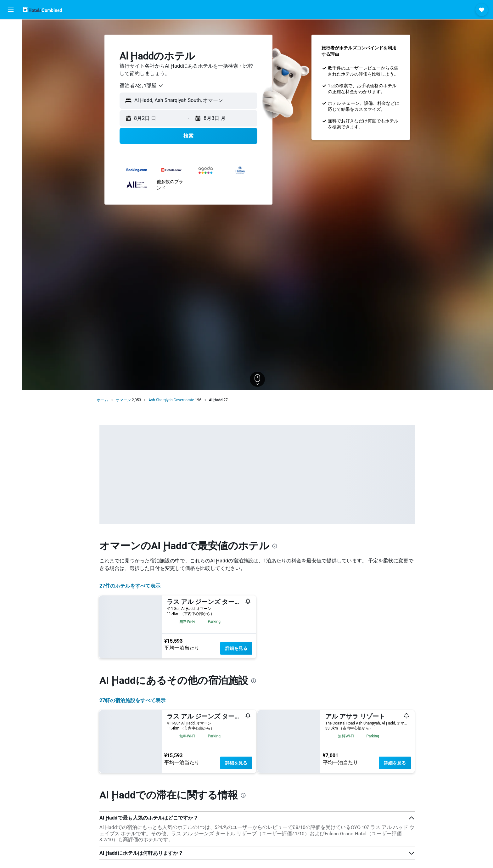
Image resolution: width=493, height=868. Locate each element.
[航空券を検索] (11, 29)
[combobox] (142, 86)
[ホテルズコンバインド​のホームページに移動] (42, 10)
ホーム (103, 400)
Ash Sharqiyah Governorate (171, 400)
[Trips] (11, 100)
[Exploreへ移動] (11, 82)
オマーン (123, 400)
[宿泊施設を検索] (11, 42)
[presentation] (275, 546)
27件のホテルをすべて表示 (130, 586)
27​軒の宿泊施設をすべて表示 (132, 700)
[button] (11, 10)
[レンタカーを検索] (11, 55)
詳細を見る (236, 648)
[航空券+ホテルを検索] (11, 69)
